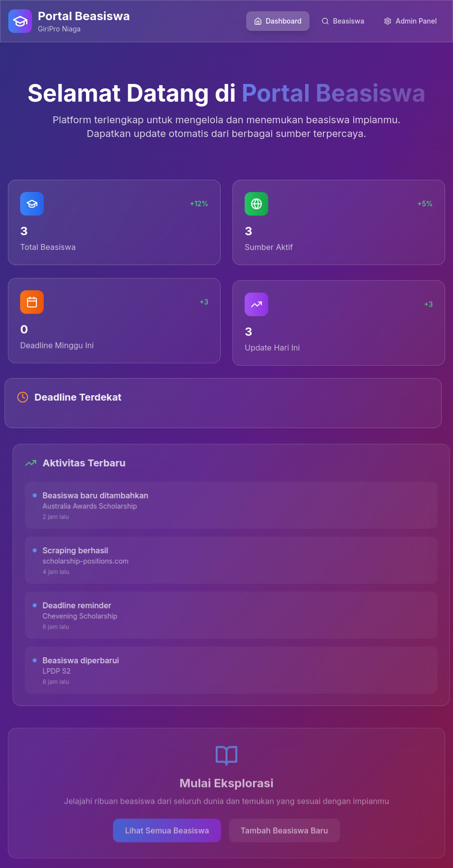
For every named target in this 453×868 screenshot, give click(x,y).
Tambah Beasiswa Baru (284, 832)
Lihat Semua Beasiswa (167, 832)
